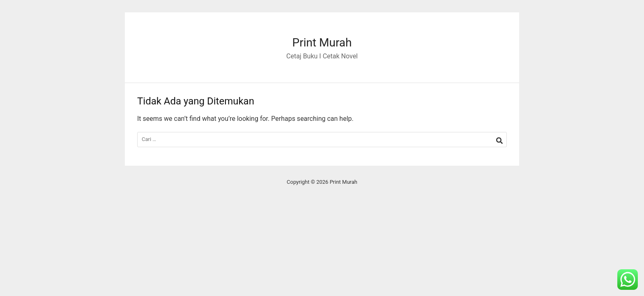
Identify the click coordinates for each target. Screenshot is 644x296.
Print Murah (322, 43)
